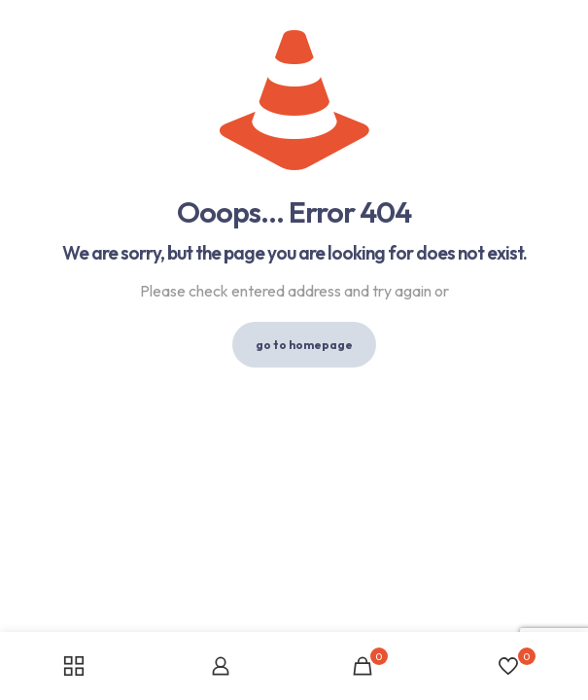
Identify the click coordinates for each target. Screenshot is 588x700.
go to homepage (304, 345)
